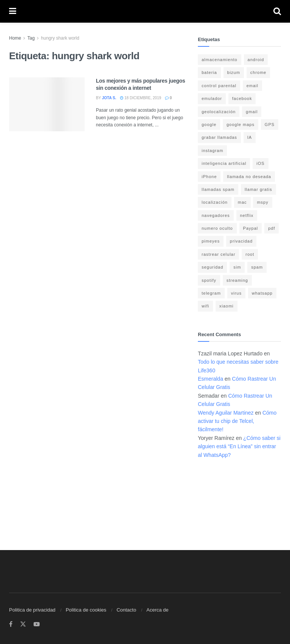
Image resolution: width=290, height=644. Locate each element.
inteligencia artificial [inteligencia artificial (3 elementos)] (224, 163)
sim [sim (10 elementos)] (237, 267)
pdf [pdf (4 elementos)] (271, 228)
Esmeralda (211, 379)
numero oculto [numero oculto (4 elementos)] (217, 228)
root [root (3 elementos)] (250, 254)
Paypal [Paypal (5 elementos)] (251, 228)
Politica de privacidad (32, 610)
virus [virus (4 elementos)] (236, 293)
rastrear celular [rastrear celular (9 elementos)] (218, 254)
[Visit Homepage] (145, 12)
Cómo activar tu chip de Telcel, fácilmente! (237, 421)
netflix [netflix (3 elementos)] (247, 215)
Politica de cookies (86, 610)
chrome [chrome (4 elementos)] (258, 72)
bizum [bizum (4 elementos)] (234, 72)
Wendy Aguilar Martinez (226, 413)
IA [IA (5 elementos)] (250, 137)
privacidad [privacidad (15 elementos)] (241, 241)
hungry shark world (60, 38)
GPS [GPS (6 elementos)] (270, 124)
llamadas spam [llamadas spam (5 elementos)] (218, 189)
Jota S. (109, 98)
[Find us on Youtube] (37, 624)
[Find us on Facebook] (11, 624)
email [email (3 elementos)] (252, 86)
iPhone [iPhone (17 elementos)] (209, 177)
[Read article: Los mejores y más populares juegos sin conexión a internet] (47, 104)
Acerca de (158, 610)
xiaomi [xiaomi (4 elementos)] (227, 306)
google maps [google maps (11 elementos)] (241, 124)
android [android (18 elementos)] (256, 60)
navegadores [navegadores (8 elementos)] (216, 215)
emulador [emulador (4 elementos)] (212, 98)
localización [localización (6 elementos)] (215, 202)
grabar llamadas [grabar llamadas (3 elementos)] (219, 137)
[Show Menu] (13, 11)
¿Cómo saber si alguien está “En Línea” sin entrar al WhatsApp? (239, 446)
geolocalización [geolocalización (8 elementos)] (219, 112)
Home (15, 38)
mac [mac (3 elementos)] (242, 202)
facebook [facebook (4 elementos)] (242, 98)
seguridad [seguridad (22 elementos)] (212, 267)
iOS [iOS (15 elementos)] (260, 163)
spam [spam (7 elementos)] (257, 267)
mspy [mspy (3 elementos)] (262, 202)
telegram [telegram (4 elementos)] (211, 293)
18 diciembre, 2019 (141, 98)
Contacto (126, 610)
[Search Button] (277, 11)
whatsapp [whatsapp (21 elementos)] (262, 293)
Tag (31, 38)
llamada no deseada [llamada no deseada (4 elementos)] (249, 177)
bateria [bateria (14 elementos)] (209, 72)
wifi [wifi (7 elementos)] (205, 306)
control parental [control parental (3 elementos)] (219, 86)
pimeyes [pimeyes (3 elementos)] (211, 241)
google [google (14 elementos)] (209, 124)
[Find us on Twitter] (23, 624)
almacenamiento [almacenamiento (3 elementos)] (220, 60)
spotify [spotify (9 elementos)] (209, 280)
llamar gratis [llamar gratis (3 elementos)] (258, 189)
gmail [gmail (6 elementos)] (252, 112)
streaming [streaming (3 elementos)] (237, 280)
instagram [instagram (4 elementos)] (212, 151)
